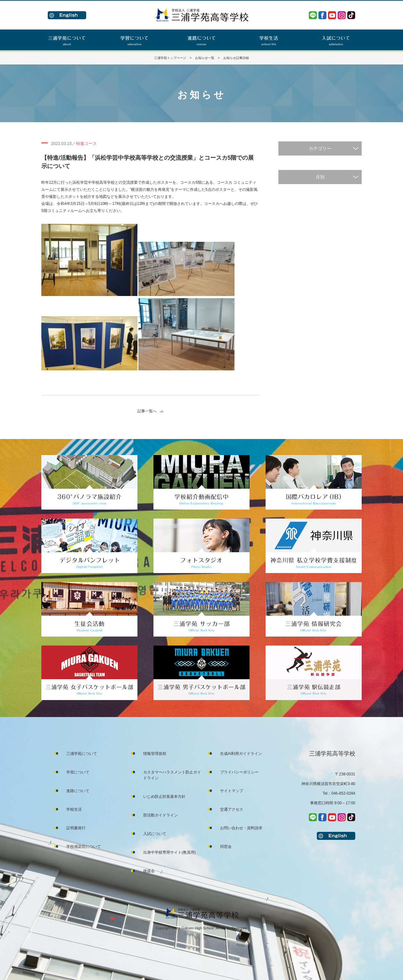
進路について (78, 791)
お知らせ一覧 (205, 58)
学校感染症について (84, 847)
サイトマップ (232, 791)
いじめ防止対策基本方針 (164, 797)
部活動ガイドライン (160, 815)
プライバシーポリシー (239, 772)
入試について (155, 834)
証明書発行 (76, 828)
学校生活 (74, 809)
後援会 (149, 871)
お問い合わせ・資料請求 (241, 828)
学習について (78, 772)
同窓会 (226, 847)
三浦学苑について (82, 754)
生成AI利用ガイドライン (241, 754)
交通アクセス (232, 809)
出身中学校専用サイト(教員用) (169, 852)
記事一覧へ (147, 411)
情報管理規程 (155, 754)
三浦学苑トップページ (170, 58)
